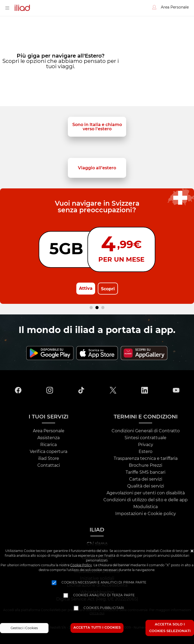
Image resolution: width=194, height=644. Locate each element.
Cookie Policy (81, 565)
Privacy (146, 445)
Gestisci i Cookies (24, 628)
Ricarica (48, 445)
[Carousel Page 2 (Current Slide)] (97, 308)
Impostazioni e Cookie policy (146, 514)
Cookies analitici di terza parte (104, 595)
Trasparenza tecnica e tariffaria (146, 459)
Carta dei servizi (146, 479)
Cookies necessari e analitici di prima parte (104, 582)
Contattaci (49, 465)
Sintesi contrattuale (145, 438)
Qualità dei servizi (146, 486)
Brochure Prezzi (145, 465)
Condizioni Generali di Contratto (146, 431)
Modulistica (145, 507)
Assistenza (48, 438)
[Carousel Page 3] (103, 308)
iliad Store (49, 459)
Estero (145, 452)
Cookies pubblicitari (104, 608)
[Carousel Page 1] (91, 308)
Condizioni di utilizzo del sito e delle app (145, 500)
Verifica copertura (48, 452)
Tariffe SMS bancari (145, 472)
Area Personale (49, 431)
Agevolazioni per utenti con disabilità (146, 493)
